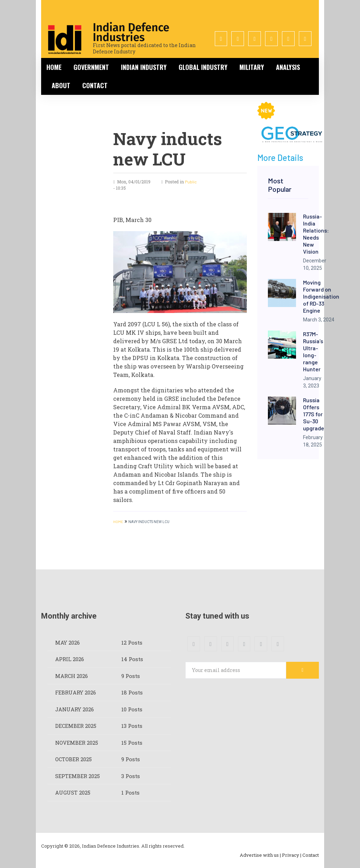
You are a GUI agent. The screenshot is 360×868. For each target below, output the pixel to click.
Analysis (288, 67)
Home (54, 67)
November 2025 (77, 743)
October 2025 (74, 759)
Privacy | (292, 855)
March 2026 (72, 676)
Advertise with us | (260, 855)
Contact (95, 85)
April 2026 (70, 659)
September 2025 (78, 776)
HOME (118, 522)
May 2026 (67, 642)
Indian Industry (144, 67)
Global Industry (203, 67)
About (61, 85)
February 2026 (76, 692)
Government (91, 67)
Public (191, 182)
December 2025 (76, 726)
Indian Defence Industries (131, 32)
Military (252, 67)
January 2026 (75, 709)
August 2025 (73, 792)
